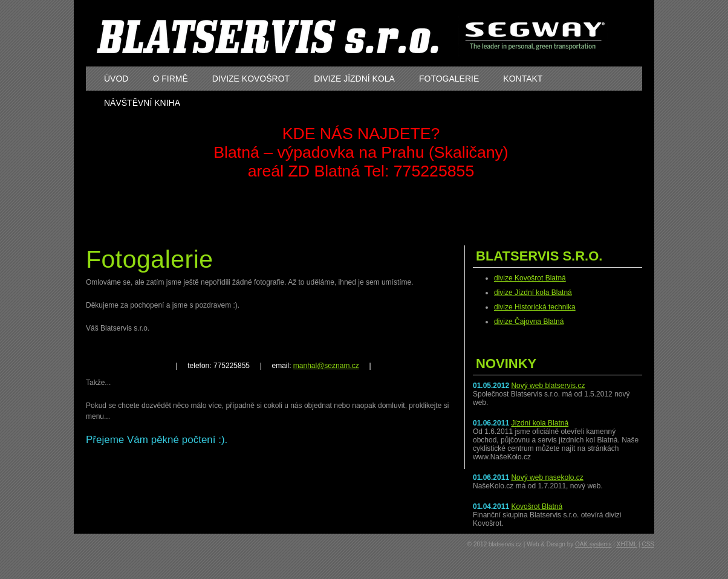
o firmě (170, 79)
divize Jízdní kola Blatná (533, 293)
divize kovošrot (251, 79)
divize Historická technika (535, 307)
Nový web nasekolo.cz (547, 477)
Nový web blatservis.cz (548, 386)
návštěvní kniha (142, 103)
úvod (116, 79)
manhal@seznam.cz (326, 366)
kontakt (523, 79)
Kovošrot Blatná (537, 506)
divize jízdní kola (354, 79)
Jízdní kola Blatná (540, 423)
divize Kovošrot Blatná (530, 278)
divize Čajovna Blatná (529, 322)
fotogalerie (449, 79)
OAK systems (593, 544)
